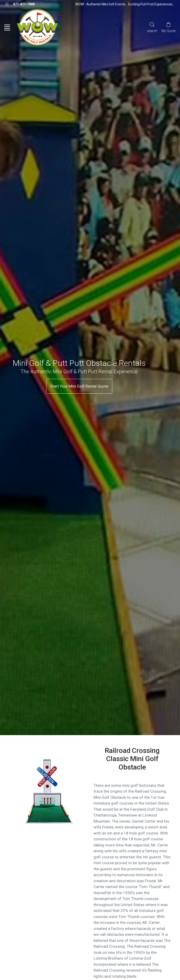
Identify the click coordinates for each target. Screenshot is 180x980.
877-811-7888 (20, 4)
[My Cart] (169, 27)
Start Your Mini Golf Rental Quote (79, 386)
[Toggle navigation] (7, 28)
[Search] (152, 27)
